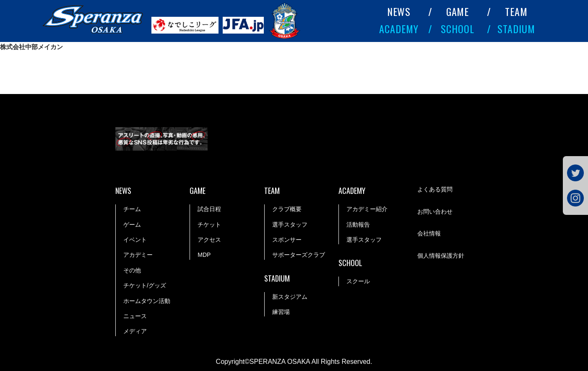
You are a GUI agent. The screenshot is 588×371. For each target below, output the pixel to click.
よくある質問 (435, 189)
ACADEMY (399, 29)
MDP (204, 255)
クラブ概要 (287, 209)
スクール (358, 281)
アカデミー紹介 (367, 209)
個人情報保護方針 (441, 256)
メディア (135, 331)
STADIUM (516, 29)
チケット (209, 225)
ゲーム (132, 225)
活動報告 (358, 225)
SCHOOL (458, 29)
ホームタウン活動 (147, 301)
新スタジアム (290, 297)
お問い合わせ (435, 212)
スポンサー (287, 240)
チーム (132, 209)
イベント (135, 240)
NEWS (399, 11)
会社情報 (429, 233)
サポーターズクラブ (299, 255)
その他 (132, 270)
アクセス (209, 240)
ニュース (135, 316)
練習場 (281, 312)
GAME (458, 11)
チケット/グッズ (145, 285)
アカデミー (138, 255)
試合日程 (209, 209)
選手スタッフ (290, 225)
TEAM (516, 11)
